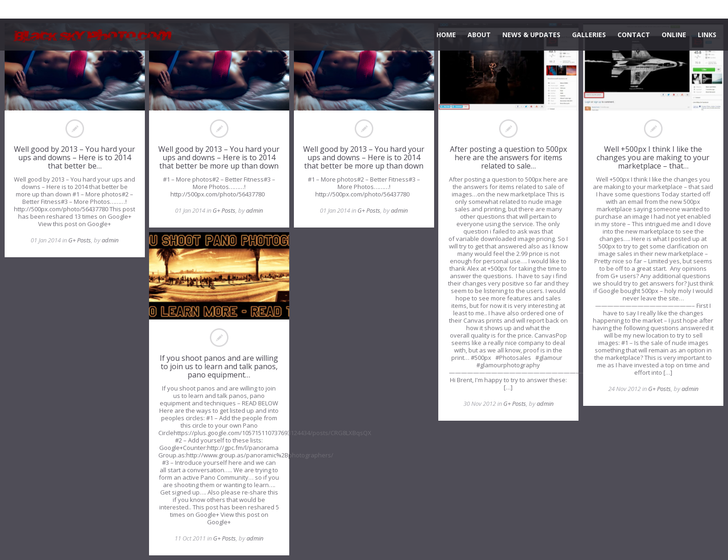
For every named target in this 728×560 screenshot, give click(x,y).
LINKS (707, 35)
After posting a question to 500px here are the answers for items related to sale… (508, 157)
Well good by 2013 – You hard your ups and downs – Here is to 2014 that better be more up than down (219, 157)
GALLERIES (589, 35)
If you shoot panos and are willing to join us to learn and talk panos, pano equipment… (219, 366)
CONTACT (634, 35)
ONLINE (674, 35)
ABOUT (479, 35)
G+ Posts (80, 240)
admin (110, 240)
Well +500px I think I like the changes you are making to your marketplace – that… (653, 157)
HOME (446, 35)
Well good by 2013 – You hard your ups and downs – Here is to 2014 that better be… (75, 157)
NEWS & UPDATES (531, 35)
